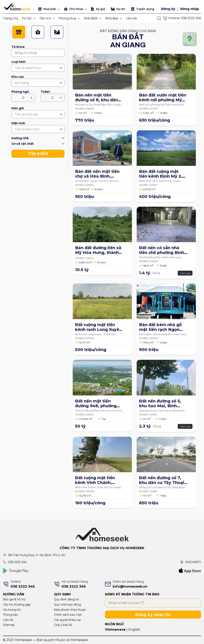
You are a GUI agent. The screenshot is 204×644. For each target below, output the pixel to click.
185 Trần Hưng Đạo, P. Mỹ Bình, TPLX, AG (37, 555)
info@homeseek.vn (130, 586)
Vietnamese (115, 630)
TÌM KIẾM (38, 154)
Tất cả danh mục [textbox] (28, 68)
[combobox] (38, 68)
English (134, 630)
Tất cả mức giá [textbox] (26, 114)
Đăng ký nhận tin (153, 615)
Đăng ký (168, 9)
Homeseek (79, 640)
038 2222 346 (191, 18)
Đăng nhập (190, 9)
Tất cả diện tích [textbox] (27, 129)
